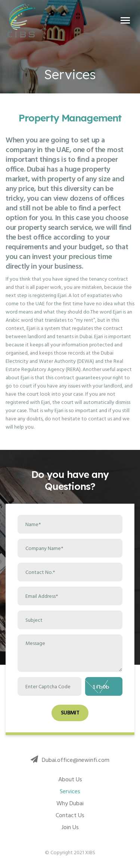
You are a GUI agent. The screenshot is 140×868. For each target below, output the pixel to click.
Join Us (70, 827)
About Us (70, 779)
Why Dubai (70, 803)
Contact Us (70, 815)
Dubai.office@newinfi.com (70, 760)
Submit (70, 713)
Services (70, 791)
